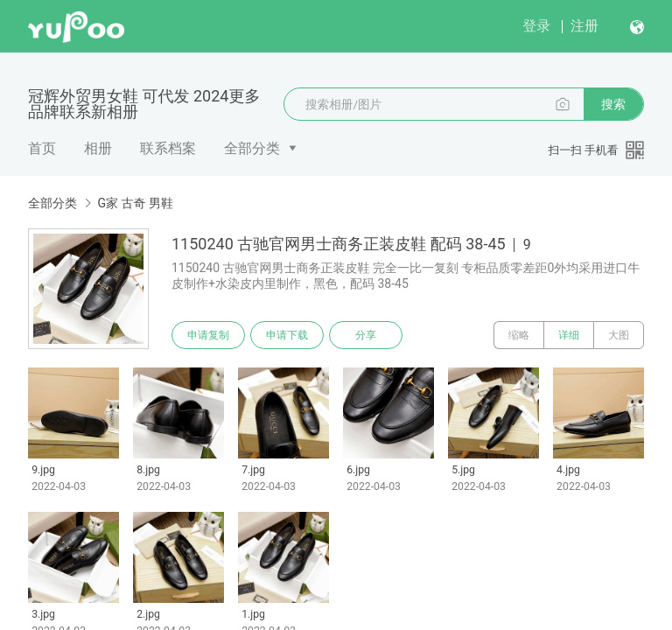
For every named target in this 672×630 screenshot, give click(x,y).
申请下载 (287, 335)
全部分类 (252, 148)
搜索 (613, 104)
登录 (536, 26)
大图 (619, 335)
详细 (569, 335)
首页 (42, 148)
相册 (98, 148)
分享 (366, 335)
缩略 (519, 335)
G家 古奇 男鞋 (135, 203)
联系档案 (168, 148)
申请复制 (208, 335)
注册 (584, 26)
